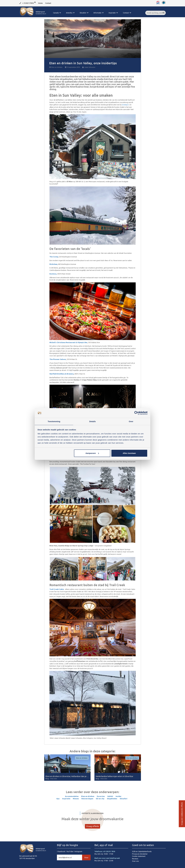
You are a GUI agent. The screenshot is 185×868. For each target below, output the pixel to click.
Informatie (97, 13)
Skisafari (83, 13)
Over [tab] (131, 421)
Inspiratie (112, 13)
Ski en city (100, 799)
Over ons (135, 861)
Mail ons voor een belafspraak (107, 858)
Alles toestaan (129, 453)
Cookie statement (139, 856)
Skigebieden (112, 799)
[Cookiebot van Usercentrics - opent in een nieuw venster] (136, 413)
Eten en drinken (56, 67)
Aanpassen (92, 453)
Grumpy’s (125, 105)
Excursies (101, 796)
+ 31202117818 (28, 3)
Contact (48, 3)
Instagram (78, 851)
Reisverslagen (87, 799)
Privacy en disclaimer (140, 854)
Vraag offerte (92, 826)
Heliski (110, 796)
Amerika (69, 13)
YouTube (70, 851)
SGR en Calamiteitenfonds (142, 851)
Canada (56, 13)
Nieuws (76, 799)
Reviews (135, 859)
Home (40, 3)
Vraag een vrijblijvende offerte (182, 814)
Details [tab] (92, 421)
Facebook (61, 851)
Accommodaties (72, 796)
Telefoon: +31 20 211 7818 (105, 851)
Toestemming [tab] (54, 421)
